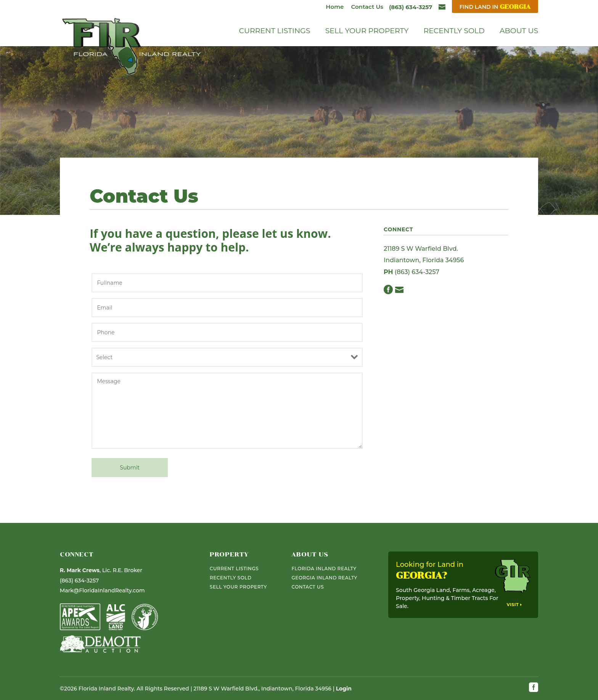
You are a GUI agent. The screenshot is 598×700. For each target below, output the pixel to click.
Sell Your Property (367, 32)
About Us (519, 32)
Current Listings (275, 32)
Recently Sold (454, 32)
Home (335, 7)
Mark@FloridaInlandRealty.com (102, 590)
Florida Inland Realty (324, 569)
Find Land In (495, 7)
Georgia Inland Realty (324, 578)
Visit (513, 605)
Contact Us (367, 7)
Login (344, 689)
